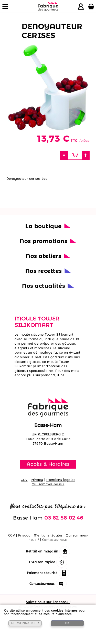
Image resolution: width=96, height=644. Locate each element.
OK (67, 623)
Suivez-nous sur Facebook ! (48, 602)
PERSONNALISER (25, 623)
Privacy (37, 480)
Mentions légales (61, 480)
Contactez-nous (55, 540)
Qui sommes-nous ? (48, 484)
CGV (24, 480)
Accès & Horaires (48, 464)
